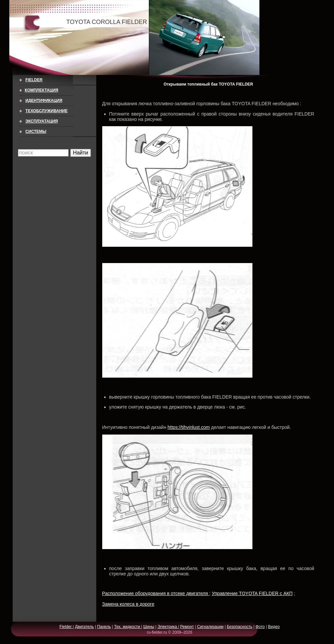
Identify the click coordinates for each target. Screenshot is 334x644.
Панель (104, 627)
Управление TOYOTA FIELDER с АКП (252, 593)
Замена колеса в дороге (128, 604)
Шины (149, 627)
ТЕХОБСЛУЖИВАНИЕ (46, 111)
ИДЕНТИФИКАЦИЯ (44, 101)
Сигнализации (210, 627)
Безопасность (240, 627)
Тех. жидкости (128, 627)
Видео (274, 627)
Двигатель (84, 627)
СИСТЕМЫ (36, 132)
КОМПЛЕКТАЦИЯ (41, 90)
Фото (260, 627)
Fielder (34, 80)
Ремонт (187, 627)
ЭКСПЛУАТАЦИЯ (41, 121)
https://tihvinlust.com (189, 427)
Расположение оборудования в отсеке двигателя (156, 593)
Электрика (168, 627)
